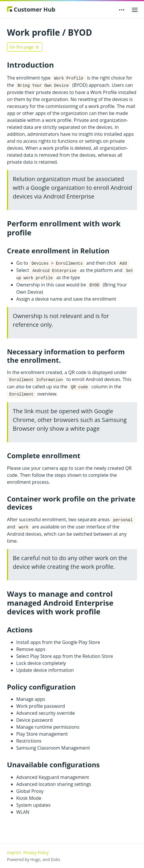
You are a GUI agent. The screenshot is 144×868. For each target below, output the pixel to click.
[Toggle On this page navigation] (25, 47)
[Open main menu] (135, 10)
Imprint (14, 852)
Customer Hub (31, 9)
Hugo (35, 859)
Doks (55, 859)
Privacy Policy (36, 852)
